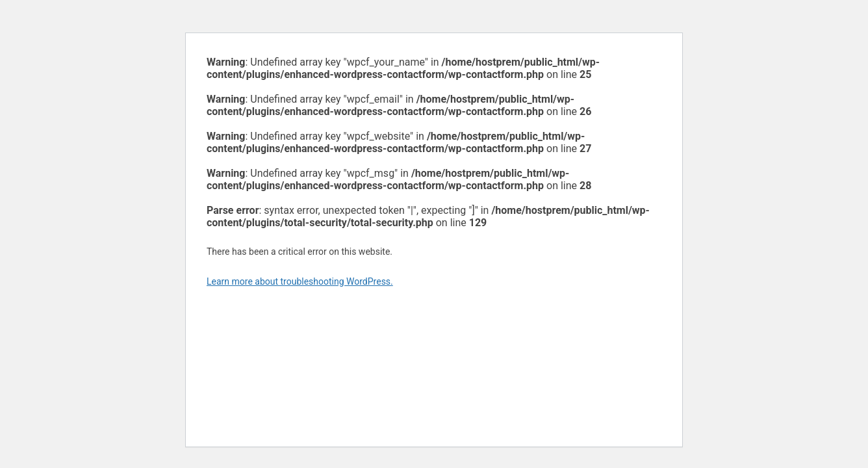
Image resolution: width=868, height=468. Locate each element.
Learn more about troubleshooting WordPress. (300, 281)
